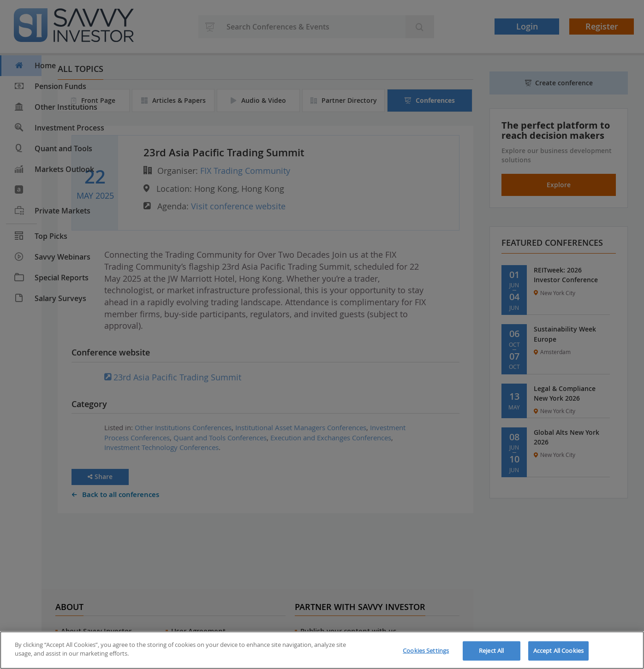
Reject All (491, 651)
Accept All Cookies (558, 651)
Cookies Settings (426, 651)
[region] (322, 650)
